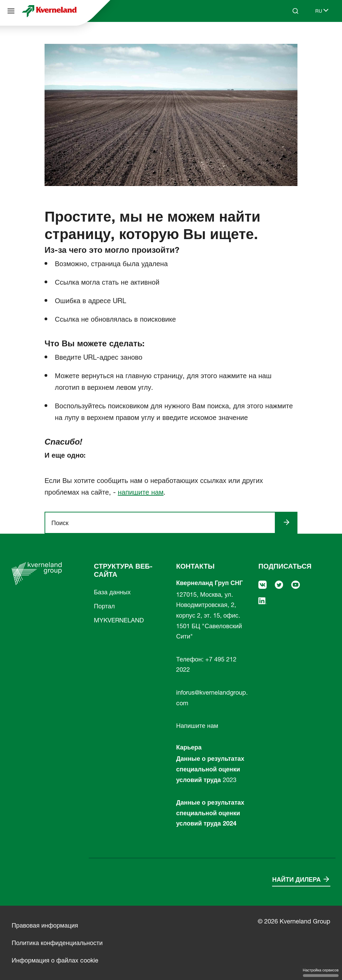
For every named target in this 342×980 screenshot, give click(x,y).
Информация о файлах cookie (55, 960)
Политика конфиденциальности (57, 943)
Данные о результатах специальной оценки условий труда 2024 (210, 813)
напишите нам (141, 492)
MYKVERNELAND (119, 620)
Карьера (189, 747)
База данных (112, 592)
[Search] (295, 11)
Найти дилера (296, 879)
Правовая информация (45, 925)
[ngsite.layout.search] (163, 523)
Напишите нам (197, 726)
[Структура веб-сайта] (11, 11)
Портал (104, 606)
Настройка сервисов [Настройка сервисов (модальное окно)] (321, 972)
